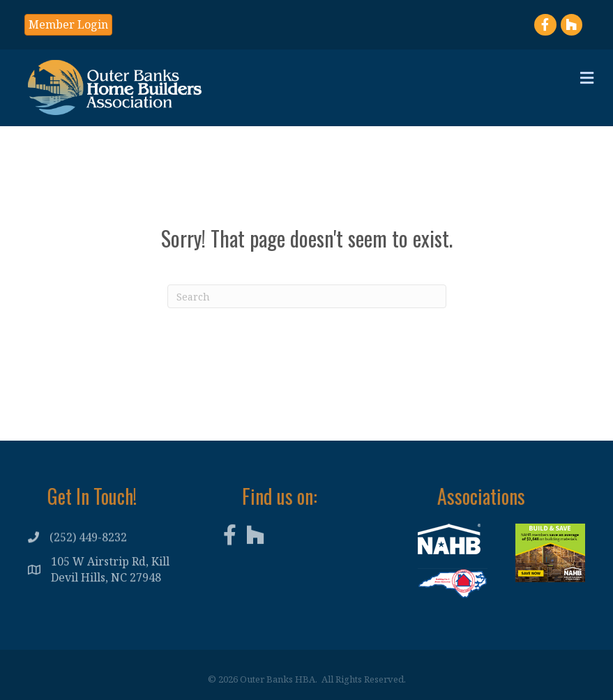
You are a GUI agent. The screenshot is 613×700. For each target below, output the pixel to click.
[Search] (307, 296)
